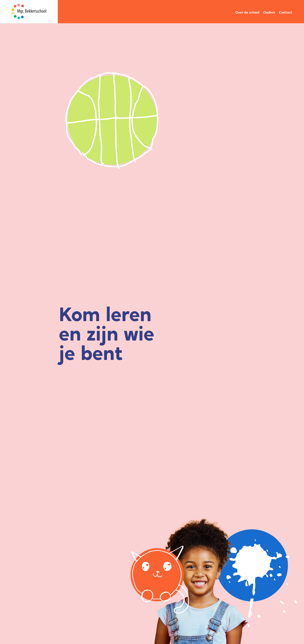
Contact (286, 12)
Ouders (269, 12)
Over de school (247, 12)
